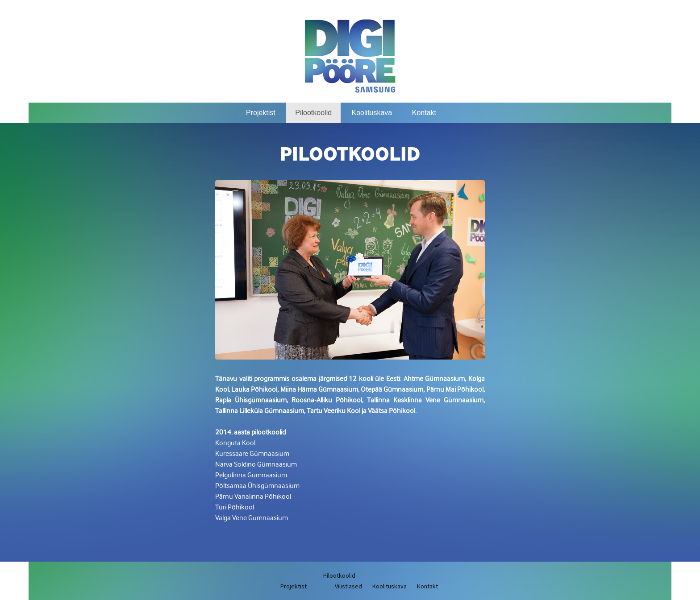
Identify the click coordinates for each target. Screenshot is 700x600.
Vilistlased (348, 586)
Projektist (261, 113)
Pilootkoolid (313, 113)
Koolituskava (372, 113)
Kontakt (424, 113)
